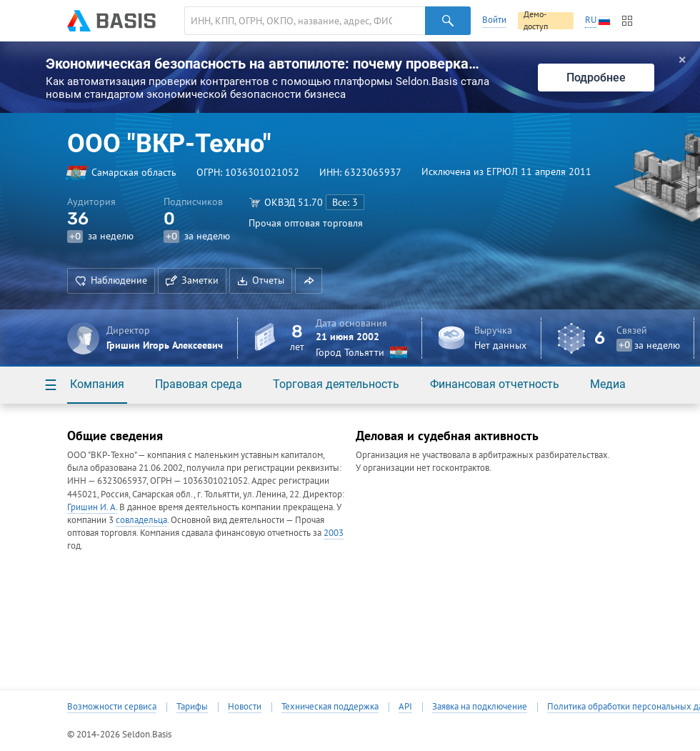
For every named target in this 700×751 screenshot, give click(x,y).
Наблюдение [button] (111, 280)
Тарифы (192, 707)
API (405, 707)
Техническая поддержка (330, 707)
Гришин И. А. (92, 507)
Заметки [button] (192, 280)
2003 (334, 533)
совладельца (141, 520)
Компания (97, 384)
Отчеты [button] (261, 280)
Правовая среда (199, 384)
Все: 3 (345, 202)
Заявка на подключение (480, 707)
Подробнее (596, 78)
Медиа (608, 384)
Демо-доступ (536, 21)
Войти (494, 20)
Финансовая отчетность (495, 384)
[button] (309, 281)
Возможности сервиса (112, 707)
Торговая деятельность (336, 384)
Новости (245, 707)
